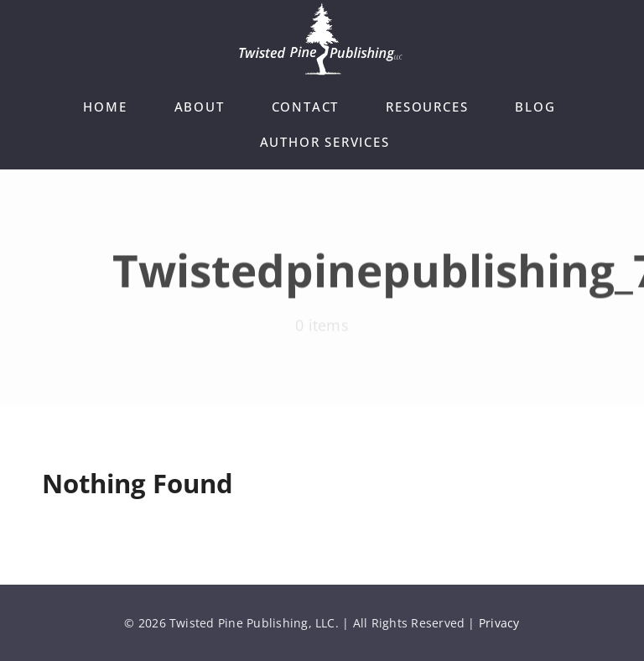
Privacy (499, 623)
